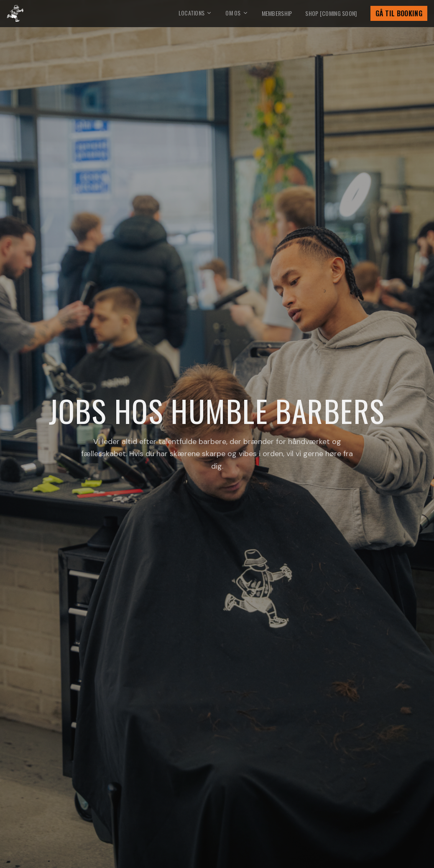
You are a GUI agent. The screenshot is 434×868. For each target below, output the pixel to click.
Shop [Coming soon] (331, 13)
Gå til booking (399, 13)
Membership (277, 13)
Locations (195, 13)
